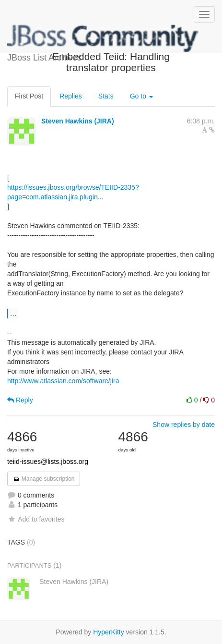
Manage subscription (44, 479)
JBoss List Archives (103, 38)
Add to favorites (36, 519)
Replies (71, 96)
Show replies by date (184, 425)
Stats (106, 96)
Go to (141, 96)
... (13, 313)
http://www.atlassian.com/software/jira (63, 381)
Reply (20, 400)
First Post (29, 96)
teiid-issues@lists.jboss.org (48, 462)
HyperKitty (109, 632)
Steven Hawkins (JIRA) (78, 121)
